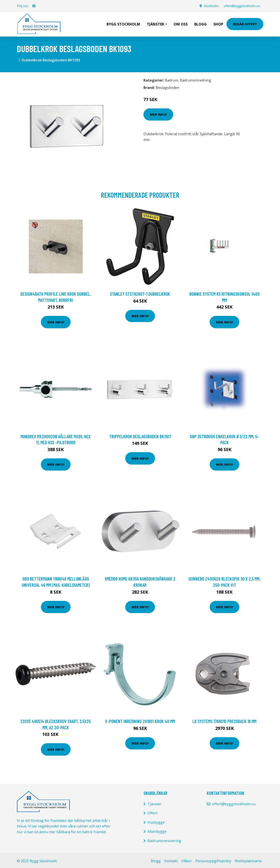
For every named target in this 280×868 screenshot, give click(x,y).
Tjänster (155, 803)
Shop (218, 23)
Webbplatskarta (248, 860)
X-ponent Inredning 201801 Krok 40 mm (140, 720)
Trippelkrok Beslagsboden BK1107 (140, 435)
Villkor (187, 860)
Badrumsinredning (196, 79)
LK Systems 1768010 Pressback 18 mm (224, 720)
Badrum (171, 79)
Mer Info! (158, 113)
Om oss (181, 23)
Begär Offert (245, 23)
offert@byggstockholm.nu (241, 6)
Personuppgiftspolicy (213, 860)
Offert (152, 812)
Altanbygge (157, 830)
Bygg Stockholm (123, 23)
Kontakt (171, 860)
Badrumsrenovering (164, 840)
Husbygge (156, 821)
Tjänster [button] (155, 23)
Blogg (201, 23)
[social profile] (34, 6)
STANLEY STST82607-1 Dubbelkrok (140, 293)
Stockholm (210, 6)
